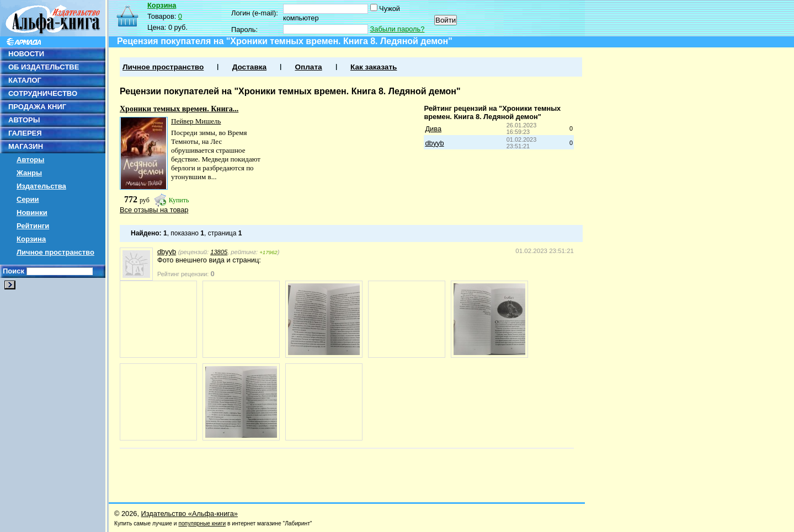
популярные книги (202, 523)
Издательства (41, 186)
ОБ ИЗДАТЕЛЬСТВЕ (44, 67)
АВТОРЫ (24, 120)
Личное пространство (55, 252)
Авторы (30, 160)
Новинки (32, 213)
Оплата (308, 67)
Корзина (31, 239)
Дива (433, 129)
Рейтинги (33, 226)
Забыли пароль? (398, 29)
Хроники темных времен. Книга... (179, 109)
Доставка (249, 67)
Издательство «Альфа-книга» (190, 514)
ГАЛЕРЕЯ (25, 133)
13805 (219, 252)
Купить (179, 200)
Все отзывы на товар (154, 210)
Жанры (29, 173)
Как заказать (374, 67)
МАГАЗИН (26, 146)
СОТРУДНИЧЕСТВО (43, 93)
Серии (28, 199)
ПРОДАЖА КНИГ (37, 107)
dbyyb (434, 143)
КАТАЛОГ (25, 80)
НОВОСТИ (26, 54)
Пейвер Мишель (196, 121)
